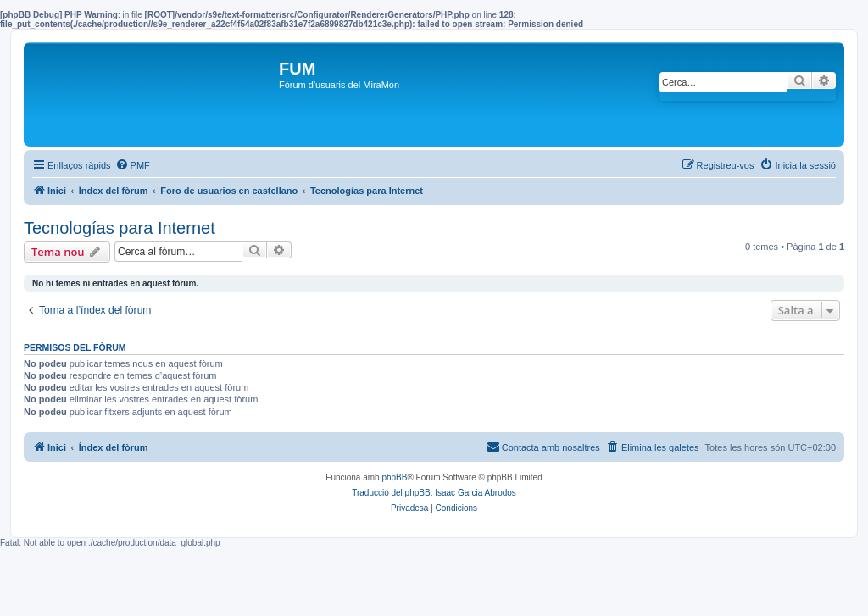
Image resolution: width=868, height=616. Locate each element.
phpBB (394, 477)
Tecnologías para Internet (120, 228)
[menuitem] (133, 165)
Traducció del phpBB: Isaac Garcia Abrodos (434, 493)
